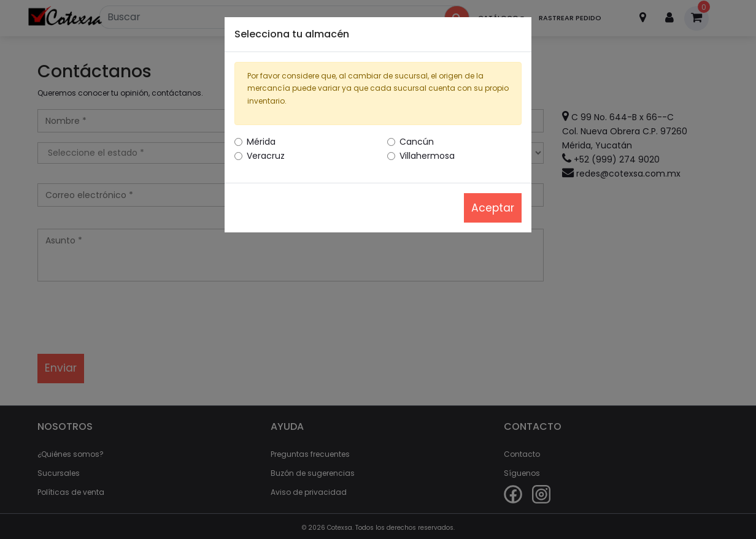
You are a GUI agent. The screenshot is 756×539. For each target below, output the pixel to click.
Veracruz (266, 156)
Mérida (261, 142)
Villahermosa (427, 156)
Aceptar (493, 208)
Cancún (417, 142)
